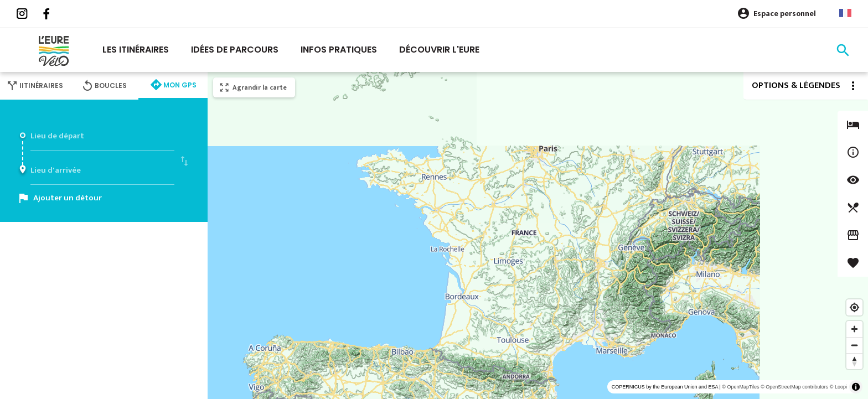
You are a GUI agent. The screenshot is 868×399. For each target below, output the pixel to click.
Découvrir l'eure (439, 50)
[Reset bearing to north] (854, 361)
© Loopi (838, 387)
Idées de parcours (235, 50)
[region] (538, 235)
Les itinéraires (136, 50)
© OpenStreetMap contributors (794, 387)
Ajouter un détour (68, 198)
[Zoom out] (854, 345)
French (845, 13)
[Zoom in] (854, 329)
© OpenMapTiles (740, 387)
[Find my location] (854, 307)
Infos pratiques (339, 50)
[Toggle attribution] (856, 387)
